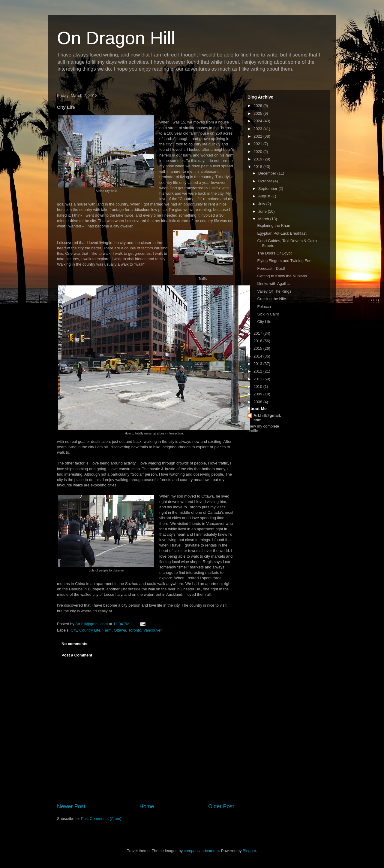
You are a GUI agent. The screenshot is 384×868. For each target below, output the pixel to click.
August (265, 196)
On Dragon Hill (116, 38)
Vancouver (153, 630)
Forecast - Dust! (271, 268)
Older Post (221, 806)
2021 (258, 144)
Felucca (264, 307)
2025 (258, 113)
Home (147, 806)
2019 (258, 159)
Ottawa (120, 630)
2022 (258, 136)
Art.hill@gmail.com (267, 418)
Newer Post (71, 806)
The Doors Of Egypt (274, 253)
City (74, 630)
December (268, 173)
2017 (258, 333)
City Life (264, 322)
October (266, 181)
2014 (258, 356)
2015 (258, 348)
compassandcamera (201, 851)
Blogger (249, 851)
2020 (258, 152)
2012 (258, 371)
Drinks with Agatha (273, 283)
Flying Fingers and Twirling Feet (285, 261)
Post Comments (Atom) (101, 819)
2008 (258, 402)
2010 (258, 387)
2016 (258, 341)
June (263, 211)
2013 (258, 364)
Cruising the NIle (271, 299)
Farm (107, 630)
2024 (258, 121)
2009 (258, 394)
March (264, 219)
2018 (258, 167)
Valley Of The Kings (274, 291)
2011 (258, 379)
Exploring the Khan (274, 225)
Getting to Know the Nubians (282, 276)
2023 (258, 129)
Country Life (90, 630)
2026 (258, 106)
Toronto (135, 630)
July (262, 204)
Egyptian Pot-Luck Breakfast (282, 233)
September (268, 189)
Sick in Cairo (268, 314)
